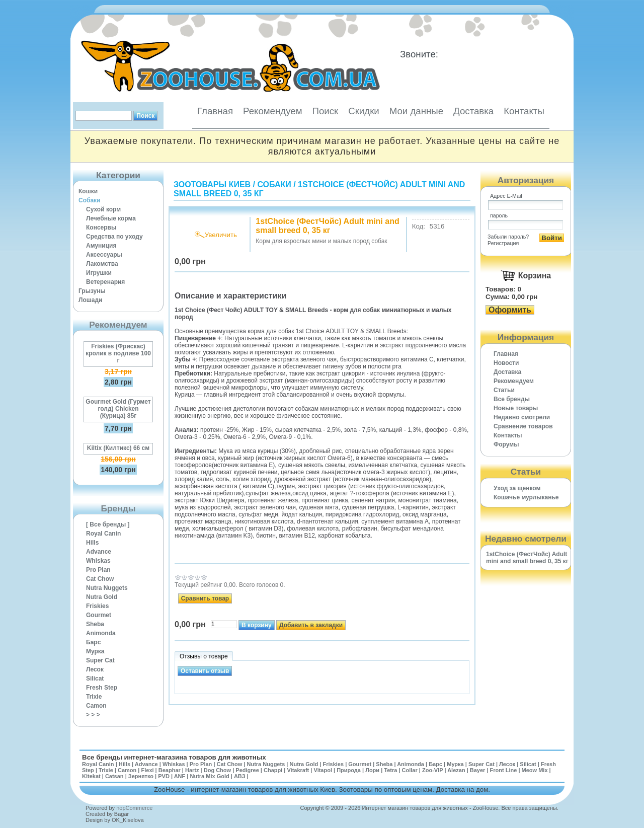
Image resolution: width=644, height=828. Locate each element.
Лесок (95, 669)
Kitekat (91, 776)
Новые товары (516, 408)
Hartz (192, 770)
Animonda (101, 633)
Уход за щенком (517, 488)
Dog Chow (217, 770)
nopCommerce (134, 808)
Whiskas (98, 561)
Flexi (147, 770)
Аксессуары (104, 255)
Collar (410, 770)
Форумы (506, 444)
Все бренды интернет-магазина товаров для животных (174, 757)
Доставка (473, 111)
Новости (506, 363)
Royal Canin (103, 534)
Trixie (94, 697)
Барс (93, 642)
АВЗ (240, 776)
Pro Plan (98, 570)
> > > (93, 715)
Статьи (504, 390)
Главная (215, 111)
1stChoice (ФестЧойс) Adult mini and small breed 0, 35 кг (527, 558)
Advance (99, 552)
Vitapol (323, 770)
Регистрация (503, 243)
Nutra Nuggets (107, 588)
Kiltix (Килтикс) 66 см (118, 448)
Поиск (325, 111)
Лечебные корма (111, 218)
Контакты (524, 111)
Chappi (273, 770)
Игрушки (99, 273)
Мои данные (416, 111)
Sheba (95, 624)
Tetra (390, 770)
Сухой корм (103, 209)
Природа (349, 770)
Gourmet (99, 615)
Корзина (535, 276)
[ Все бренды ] (108, 524)
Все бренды (512, 399)
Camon (96, 706)
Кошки (88, 191)
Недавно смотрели (522, 417)
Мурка (95, 651)
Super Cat (100, 660)
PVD (164, 776)
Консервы (101, 228)
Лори (372, 770)
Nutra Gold (102, 597)
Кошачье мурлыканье (526, 497)
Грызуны (92, 291)
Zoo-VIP (432, 770)
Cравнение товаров (523, 426)
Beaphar (170, 770)
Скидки (364, 111)
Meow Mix (535, 770)
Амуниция (101, 246)
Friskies (97, 606)
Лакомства (102, 264)
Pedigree (247, 770)
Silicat (95, 679)
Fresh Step (102, 688)
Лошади (90, 300)
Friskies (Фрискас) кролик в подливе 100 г (118, 353)
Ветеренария (105, 282)
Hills (92, 543)
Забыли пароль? (508, 237)
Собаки (89, 200)
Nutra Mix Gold (209, 776)
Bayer (478, 770)
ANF (180, 776)
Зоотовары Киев (212, 184)
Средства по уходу (114, 237)
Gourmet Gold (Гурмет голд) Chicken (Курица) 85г (118, 409)
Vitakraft (298, 770)
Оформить (510, 310)
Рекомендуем (272, 111)
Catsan (114, 776)
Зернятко (141, 776)
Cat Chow (100, 579)
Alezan (456, 770)
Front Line (504, 770)
